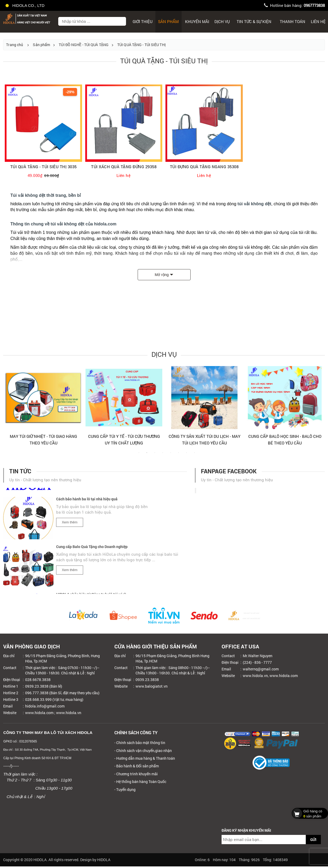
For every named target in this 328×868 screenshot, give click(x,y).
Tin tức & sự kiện (254, 21)
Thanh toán (293, 21)
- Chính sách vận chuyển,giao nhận (143, 751)
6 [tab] (179, 455)
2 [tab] (147, 455)
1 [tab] (139, 455)
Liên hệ (318, 21)
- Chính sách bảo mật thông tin (140, 743)
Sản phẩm (168, 21)
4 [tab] (163, 455)
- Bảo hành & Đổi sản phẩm (137, 766)
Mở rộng (162, 275)
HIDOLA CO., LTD (25, 5)
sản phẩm (309, 813)
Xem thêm (69, 524)
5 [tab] (171, 455)
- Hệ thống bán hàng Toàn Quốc (140, 782)
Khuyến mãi (197, 21)
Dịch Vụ (222, 21)
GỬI (313, 840)
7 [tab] (187, 455)
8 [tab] (195, 455)
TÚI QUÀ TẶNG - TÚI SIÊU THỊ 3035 (44, 167)
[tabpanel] (43, 408)
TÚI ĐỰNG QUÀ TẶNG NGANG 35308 (204, 167)
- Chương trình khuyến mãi (136, 774)
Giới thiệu (143, 21)
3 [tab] (155, 455)
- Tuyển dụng (125, 789)
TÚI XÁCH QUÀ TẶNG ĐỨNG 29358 (124, 167)
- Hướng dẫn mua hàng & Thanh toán (145, 758)
